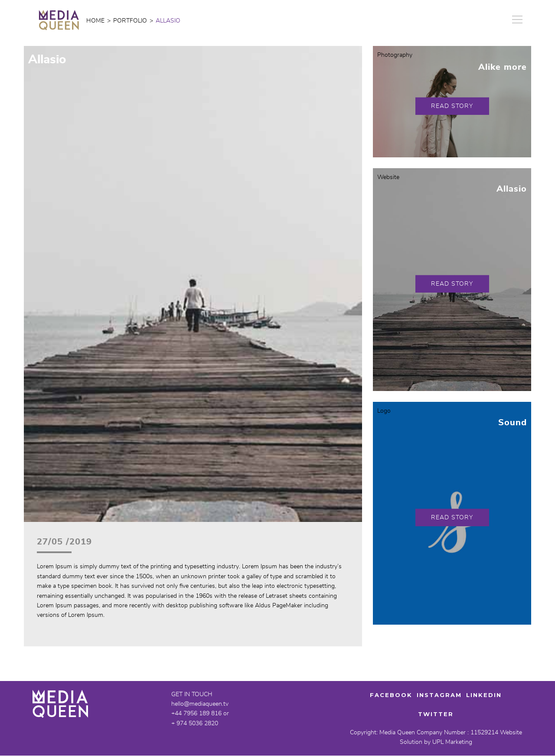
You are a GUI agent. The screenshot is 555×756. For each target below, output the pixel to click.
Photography (395, 55)
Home (95, 21)
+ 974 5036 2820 (195, 723)
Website (388, 177)
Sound (513, 423)
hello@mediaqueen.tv (200, 704)
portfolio (130, 21)
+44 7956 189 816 (196, 714)
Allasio (512, 189)
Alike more (503, 67)
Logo (384, 411)
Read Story (452, 106)
